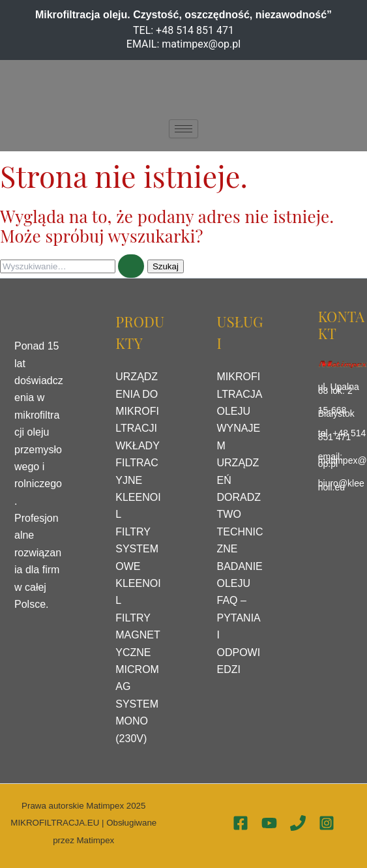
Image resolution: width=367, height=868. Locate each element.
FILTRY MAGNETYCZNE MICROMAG (138, 652)
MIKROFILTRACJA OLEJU (240, 394)
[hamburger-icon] (183, 129)
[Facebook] (241, 823)
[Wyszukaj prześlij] (131, 266)
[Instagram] (327, 823)
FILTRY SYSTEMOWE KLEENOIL (138, 566)
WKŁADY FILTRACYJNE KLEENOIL (138, 480)
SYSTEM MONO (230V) (137, 721)
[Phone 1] (298, 823)
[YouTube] (269, 823)
